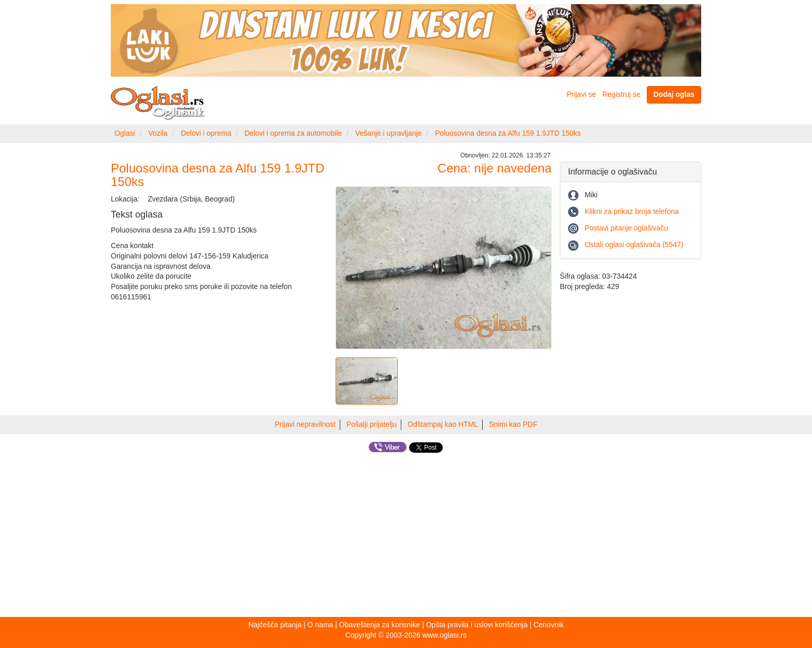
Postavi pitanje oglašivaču (626, 228)
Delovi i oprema (206, 133)
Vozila (158, 133)
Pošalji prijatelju (372, 424)
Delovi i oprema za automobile (293, 133)
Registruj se (621, 94)
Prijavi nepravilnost (306, 424)
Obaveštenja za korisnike (380, 625)
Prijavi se (581, 94)
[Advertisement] (406, 537)
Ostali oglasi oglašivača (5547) (634, 244)
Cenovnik (548, 625)
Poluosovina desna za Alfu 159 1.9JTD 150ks (508, 133)
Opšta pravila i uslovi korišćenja (477, 625)
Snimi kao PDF (513, 424)
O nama (321, 625)
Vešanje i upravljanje (388, 133)
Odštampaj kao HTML (443, 424)
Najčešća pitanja (275, 625)
